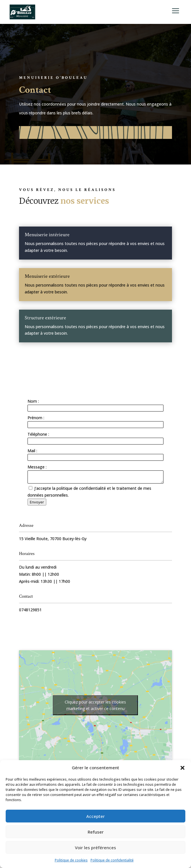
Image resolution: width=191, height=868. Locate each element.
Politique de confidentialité (112, 860)
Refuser (96, 832)
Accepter (95, 816)
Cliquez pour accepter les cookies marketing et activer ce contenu (95, 705)
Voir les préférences (95, 848)
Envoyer (37, 502)
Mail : (32, 451)
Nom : (33, 401)
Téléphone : (38, 434)
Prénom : (36, 418)
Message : (37, 467)
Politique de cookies (71, 860)
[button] (182, 768)
